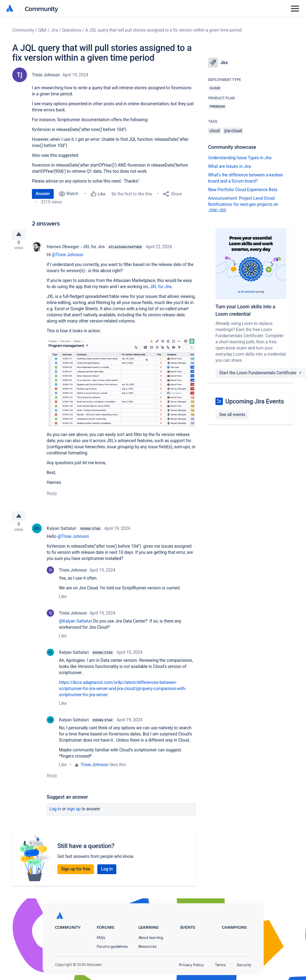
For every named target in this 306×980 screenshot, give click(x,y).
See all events (232, 415)
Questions (72, 30)
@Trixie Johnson (68, 257)
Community (42, 8)
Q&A (43, 30)
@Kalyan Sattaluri (76, 626)
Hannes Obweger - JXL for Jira (76, 249)
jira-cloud (233, 131)
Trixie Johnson (46, 75)
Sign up (74, 814)
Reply (52, 496)
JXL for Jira (161, 289)
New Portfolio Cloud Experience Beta (243, 190)
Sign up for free (76, 874)
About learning (151, 938)
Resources (147, 947)
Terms (220, 965)
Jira (54, 30)
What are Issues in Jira (229, 166)
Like (63, 601)
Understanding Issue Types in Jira (240, 158)
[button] (121, 384)
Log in (55, 814)
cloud (215, 131)
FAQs (101, 938)
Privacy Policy (191, 965)
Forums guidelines (112, 947)
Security (244, 965)
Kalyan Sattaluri (62, 533)
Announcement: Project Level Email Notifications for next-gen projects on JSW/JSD (243, 204)
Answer (43, 194)
